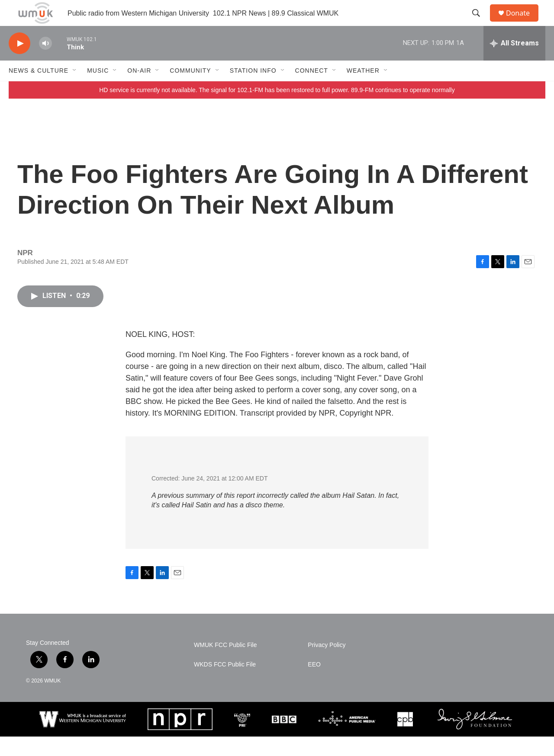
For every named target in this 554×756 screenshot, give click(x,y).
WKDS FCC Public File (225, 684)
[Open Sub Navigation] (75, 90)
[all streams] (514, 63)
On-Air (139, 90)
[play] (19, 63)
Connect (312, 90)
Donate (523, 23)
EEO (314, 684)
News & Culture (39, 90)
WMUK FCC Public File (225, 665)
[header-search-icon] (480, 23)
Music (98, 90)
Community (190, 90)
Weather (363, 90)
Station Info (253, 90)
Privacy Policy (327, 665)
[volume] (45, 63)
